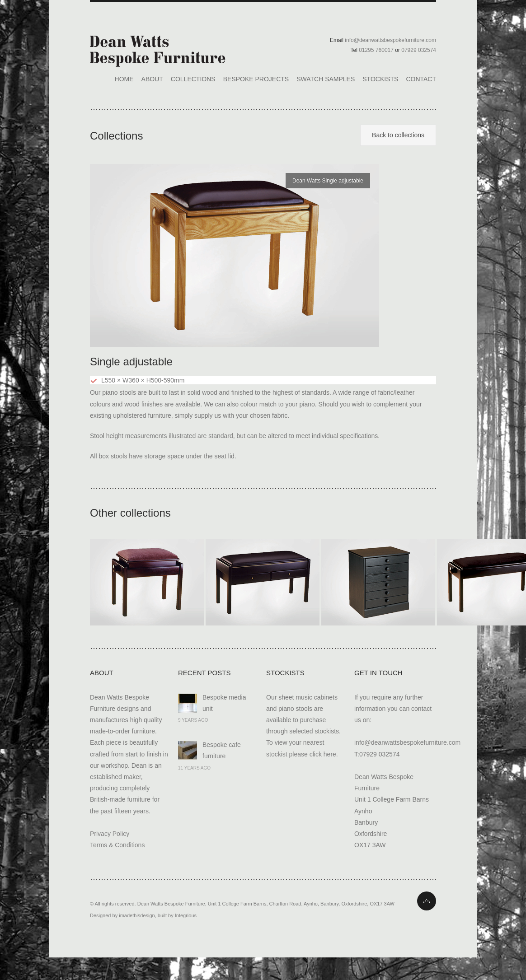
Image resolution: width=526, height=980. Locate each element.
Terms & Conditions (117, 845)
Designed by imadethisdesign (122, 915)
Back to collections (398, 135)
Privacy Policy (110, 834)
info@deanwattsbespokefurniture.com (407, 742)
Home (124, 79)
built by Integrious (177, 915)
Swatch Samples (326, 79)
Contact (421, 79)
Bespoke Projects (256, 79)
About (152, 79)
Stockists (380, 79)
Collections (193, 79)
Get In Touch (378, 673)
